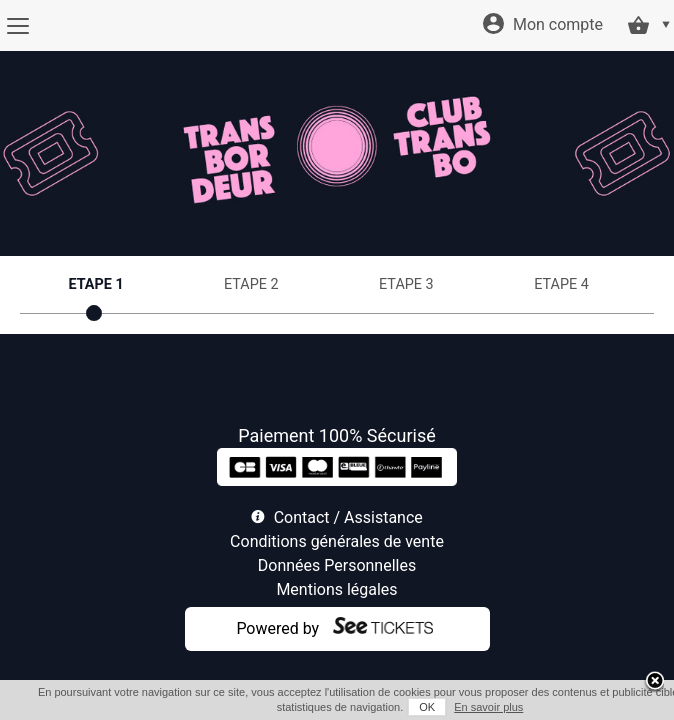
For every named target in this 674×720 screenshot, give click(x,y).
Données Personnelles (337, 565)
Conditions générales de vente (337, 541)
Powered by (277, 628)
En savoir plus (461, 707)
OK (400, 707)
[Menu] (17, 26)
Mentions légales (336, 589)
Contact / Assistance (348, 517)
